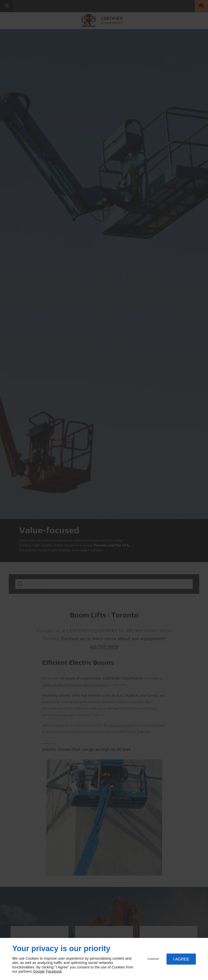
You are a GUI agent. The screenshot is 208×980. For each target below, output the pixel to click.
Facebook (54, 971)
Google (39, 971)
